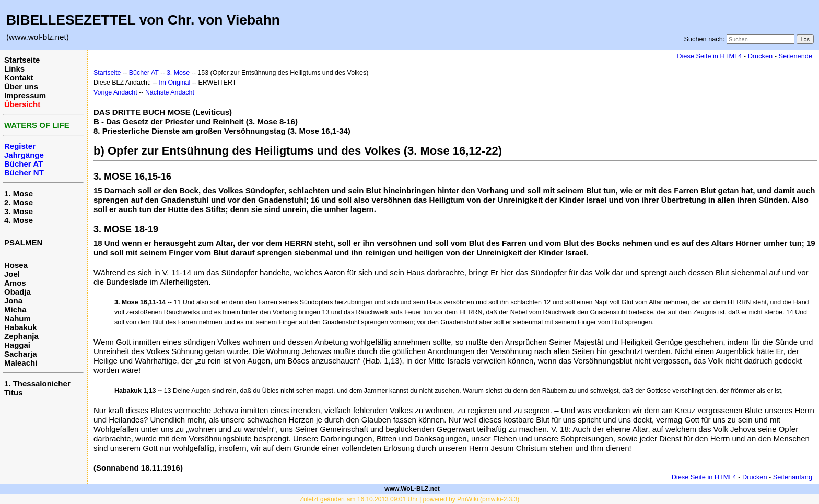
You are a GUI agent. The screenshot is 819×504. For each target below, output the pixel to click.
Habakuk (21, 327)
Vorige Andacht (115, 92)
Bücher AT (144, 73)
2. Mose (19, 202)
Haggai (17, 345)
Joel (12, 274)
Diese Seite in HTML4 (709, 56)
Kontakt (19, 78)
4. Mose (19, 220)
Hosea (16, 265)
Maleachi (21, 363)
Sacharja (21, 354)
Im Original (174, 83)
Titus (14, 392)
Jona (13, 301)
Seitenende (795, 56)
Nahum (17, 318)
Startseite (22, 60)
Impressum (25, 95)
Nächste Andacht (170, 92)
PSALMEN (23, 243)
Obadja (17, 292)
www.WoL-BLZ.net (412, 489)
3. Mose (19, 211)
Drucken (760, 56)
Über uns (21, 86)
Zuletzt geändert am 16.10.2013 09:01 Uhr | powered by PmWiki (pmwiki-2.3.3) (410, 499)
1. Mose (19, 194)
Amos (15, 283)
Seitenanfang (793, 477)
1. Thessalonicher (37, 384)
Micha (15, 309)
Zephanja (21, 336)
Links (14, 69)
